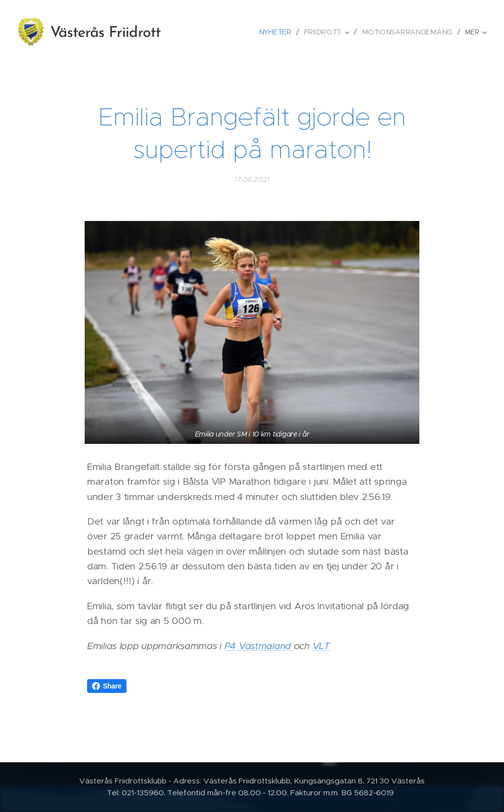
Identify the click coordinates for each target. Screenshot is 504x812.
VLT (321, 646)
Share (107, 686)
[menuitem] (281, 32)
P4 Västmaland (259, 646)
